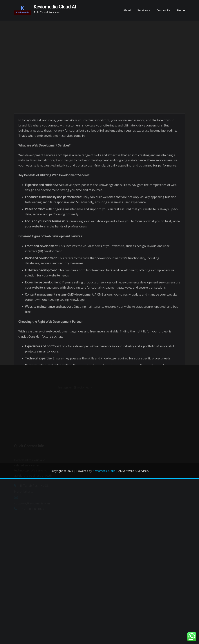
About (127, 10)
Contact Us (164, 10)
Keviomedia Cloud (104, 471)
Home (181, 10)
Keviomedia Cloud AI (55, 7)
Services (144, 10)
